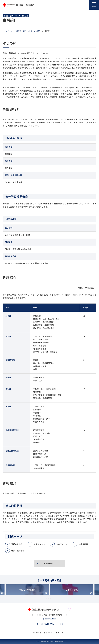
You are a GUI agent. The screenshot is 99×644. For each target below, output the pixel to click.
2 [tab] (49, 598)
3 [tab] (50, 598)
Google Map (51, 619)
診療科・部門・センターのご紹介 (28, 31)
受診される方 (17, 544)
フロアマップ (62, 544)
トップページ (7, 31)
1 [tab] (47, 598)
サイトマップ (60, 632)
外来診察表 (83, 544)
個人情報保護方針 (42, 632)
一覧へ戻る (48, 563)
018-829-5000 (51, 624)
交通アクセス (39, 544)
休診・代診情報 (18, 551)
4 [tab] (52, 598)
